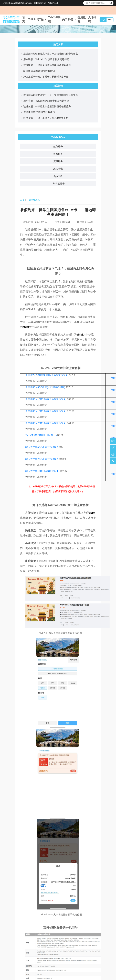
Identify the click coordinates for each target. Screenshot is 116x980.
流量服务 (58, 161)
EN (110, 20)
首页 (22, 200)
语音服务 (58, 154)
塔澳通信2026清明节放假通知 (39, 71)
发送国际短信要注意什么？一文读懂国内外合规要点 (51, 54)
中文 (103, 20)
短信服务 (58, 146)
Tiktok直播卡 (58, 184)
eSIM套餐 (58, 169)
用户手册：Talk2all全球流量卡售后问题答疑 (46, 59)
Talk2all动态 (34, 200)
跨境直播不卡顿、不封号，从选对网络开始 (46, 77)
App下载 (58, 176)
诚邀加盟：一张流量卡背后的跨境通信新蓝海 (47, 65)
